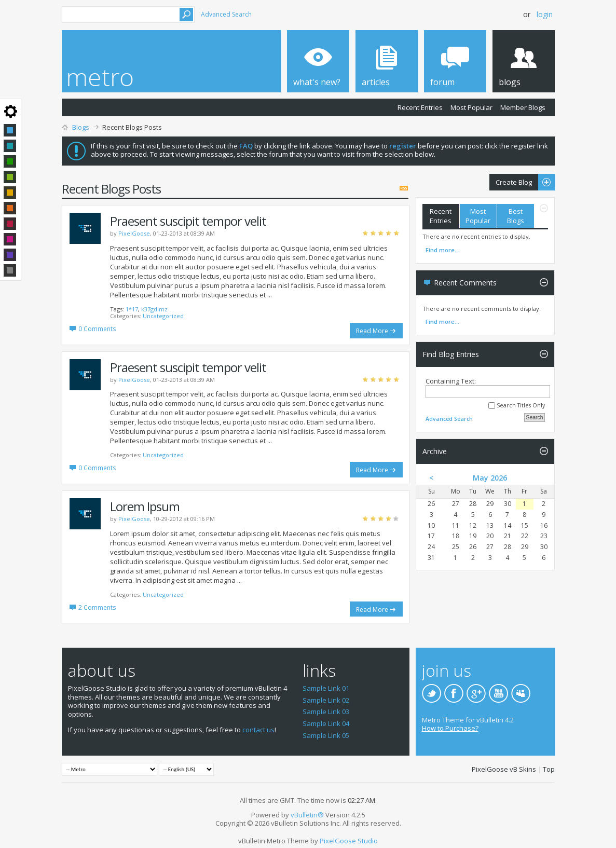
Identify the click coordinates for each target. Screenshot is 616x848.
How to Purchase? (450, 728)
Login (545, 14)
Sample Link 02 (326, 700)
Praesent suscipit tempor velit (188, 221)
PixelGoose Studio (349, 841)
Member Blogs (523, 107)
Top (549, 769)
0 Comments (97, 329)
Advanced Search (226, 14)
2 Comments (97, 607)
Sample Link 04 (326, 723)
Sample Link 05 (326, 735)
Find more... (442, 250)
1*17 (132, 309)
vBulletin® (307, 815)
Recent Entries (420, 107)
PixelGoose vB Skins (504, 769)
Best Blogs (516, 216)
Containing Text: (488, 387)
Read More (372, 331)
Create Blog (522, 182)
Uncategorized (163, 316)
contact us (258, 730)
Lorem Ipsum (145, 506)
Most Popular (471, 107)
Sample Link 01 (326, 688)
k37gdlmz (154, 309)
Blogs (81, 127)
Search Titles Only (517, 406)
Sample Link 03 (326, 712)
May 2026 (490, 478)
